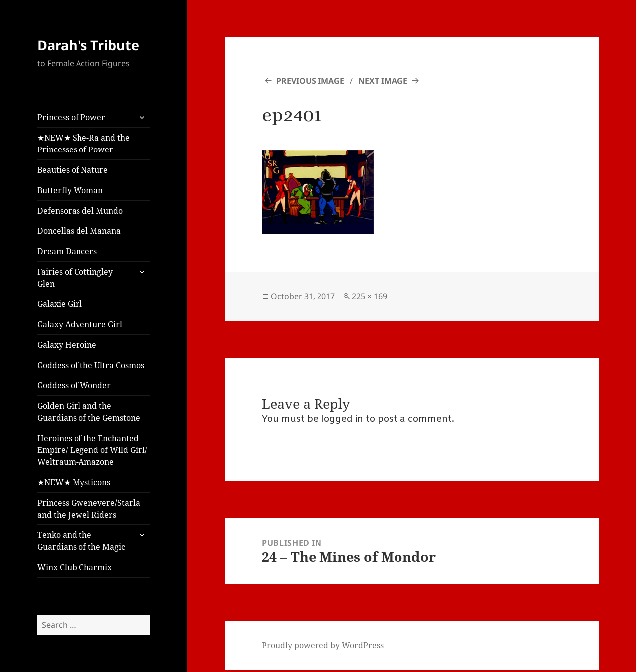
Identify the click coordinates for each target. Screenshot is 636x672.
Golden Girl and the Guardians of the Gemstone (89, 412)
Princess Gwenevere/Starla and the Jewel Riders (89, 509)
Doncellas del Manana (79, 231)
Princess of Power (71, 117)
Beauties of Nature (73, 170)
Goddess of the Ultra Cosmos (91, 365)
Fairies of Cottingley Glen (75, 278)
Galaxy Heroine (67, 345)
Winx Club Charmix (75, 567)
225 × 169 (369, 296)
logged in (342, 419)
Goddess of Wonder (74, 385)
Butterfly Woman (70, 190)
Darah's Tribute (88, 45)
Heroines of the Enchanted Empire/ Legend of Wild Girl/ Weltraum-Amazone (92, 450)
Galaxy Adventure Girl (80, 324)
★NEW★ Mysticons (74, 482)
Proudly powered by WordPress (323, 645)
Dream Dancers (67, 251)
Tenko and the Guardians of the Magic (81, 541)
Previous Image (310, 81)
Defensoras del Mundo (80, 211)
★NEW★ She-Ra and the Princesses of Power (83, 144)
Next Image (383, 81)
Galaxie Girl (60, 304)
